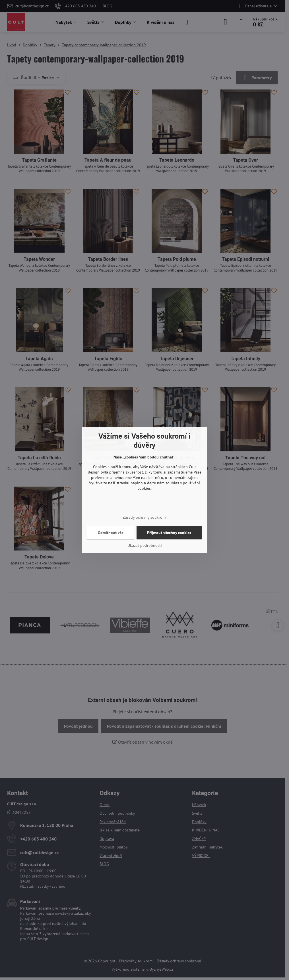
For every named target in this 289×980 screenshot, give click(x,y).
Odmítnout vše (111, 533)
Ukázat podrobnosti (145, 545)
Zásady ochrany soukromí (145, 517)
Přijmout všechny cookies (169, 533)
